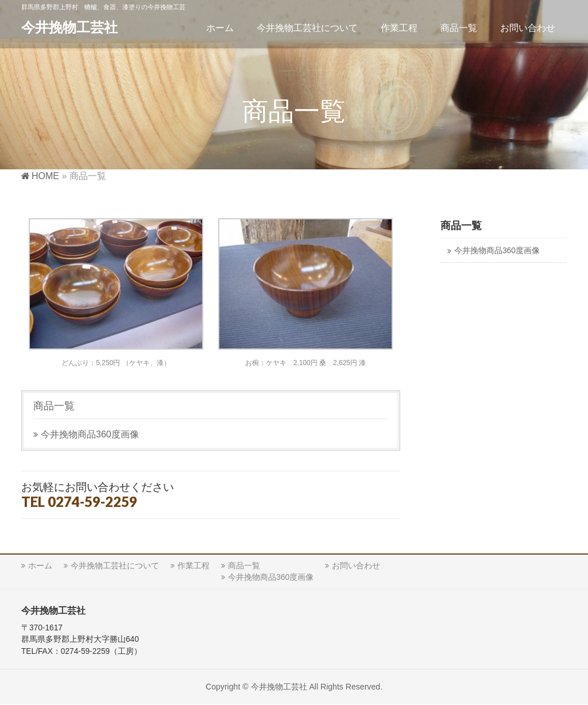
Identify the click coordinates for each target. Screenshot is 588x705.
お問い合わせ (356, 565)
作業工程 (194, 565)
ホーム (40, 565)
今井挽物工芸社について (115, 565)
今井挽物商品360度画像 (90, 434)
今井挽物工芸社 (69, 27)
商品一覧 (54, 406)
